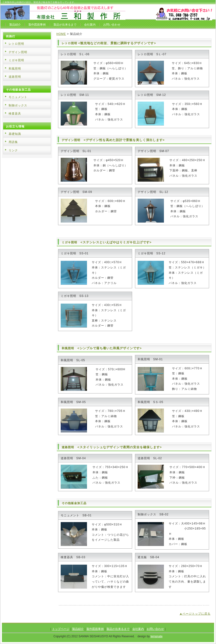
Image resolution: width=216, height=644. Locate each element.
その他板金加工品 (74, 503)
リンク (13, 150)
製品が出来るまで (65, 25)
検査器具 (15, 114)
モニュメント (18, 97)
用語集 (13, 142)
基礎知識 (15, 134)
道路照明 (68, 447)
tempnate (157, 636)
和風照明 (68, 348)
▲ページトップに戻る (195, 614)
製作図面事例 (37, 25)
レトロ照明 (69, 43)
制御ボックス (18, 105)
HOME (61, 34)
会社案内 (90, 25)
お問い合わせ (112, 25)
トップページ (61, 629)
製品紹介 (15, 25)
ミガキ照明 (69, 242)
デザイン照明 (71, 140)
